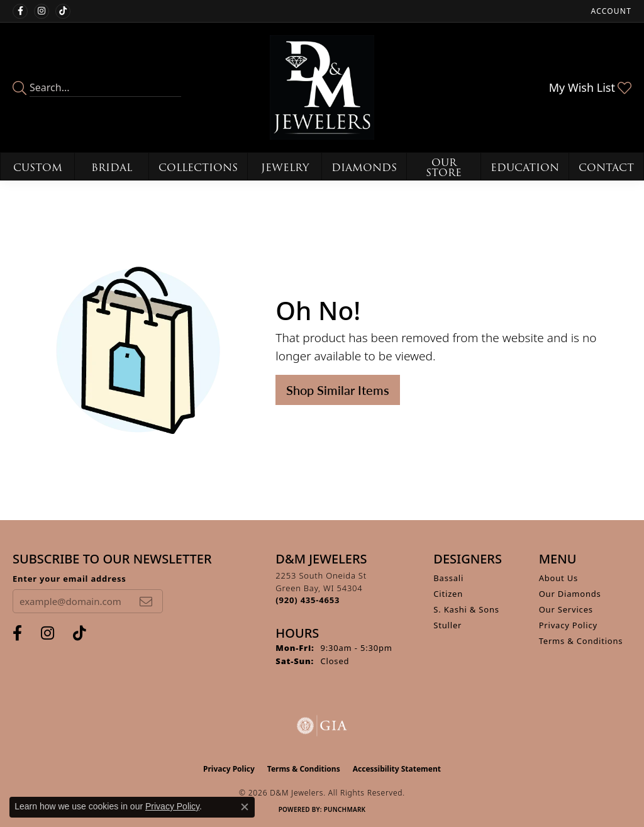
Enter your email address (69, 579)
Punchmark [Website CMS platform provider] (345, 809)
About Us (558, 578)
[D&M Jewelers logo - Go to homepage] (322, 87)
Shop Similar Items (338, 390)
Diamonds (364, 168)
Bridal (112, 168)
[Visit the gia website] (322, 726)
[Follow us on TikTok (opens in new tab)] (63, 11)
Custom (38, 168)
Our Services (566, 609)
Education (525, 168)
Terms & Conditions (581, 641)
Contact (606, 168)
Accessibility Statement (397, 769)
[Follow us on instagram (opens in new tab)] (42, 11)
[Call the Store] (308, 600)
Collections (198, 168)
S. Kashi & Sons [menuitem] (466, 609)
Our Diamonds (570, 594)
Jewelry (285, 168)
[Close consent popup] (245, 807)
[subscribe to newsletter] (146, 601)
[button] (610, 11)
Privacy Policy (568, 625)
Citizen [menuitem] (448, 594)
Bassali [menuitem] (448, 578)
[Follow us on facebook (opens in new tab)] (20, 11)
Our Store (444, 168)
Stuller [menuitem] (447, 625)
